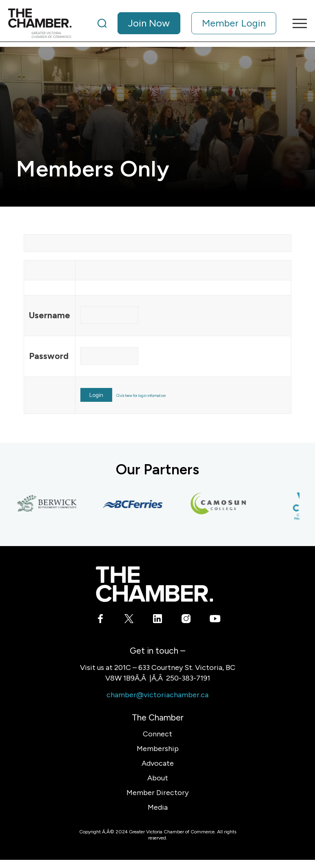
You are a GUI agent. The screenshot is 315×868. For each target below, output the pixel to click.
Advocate (158, 763)
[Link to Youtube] (215, 620)
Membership (158, 749)
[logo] (40, 23)
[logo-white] (154, 584)
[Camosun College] (221, 504)
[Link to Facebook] (101, 620)
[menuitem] (187, 23)
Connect (157, 734)
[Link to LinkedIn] (158, 620)
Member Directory (157, 793)
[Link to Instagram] (186, 620)
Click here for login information (141, 395)
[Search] (102, 23)
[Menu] (296, 23)
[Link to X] (129, 620)
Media (158, 807)
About (158, 778)
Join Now (149, 23)
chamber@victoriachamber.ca (157, 695)
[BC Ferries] (135, 504)
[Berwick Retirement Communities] (50, 504)
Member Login (234, 23)
